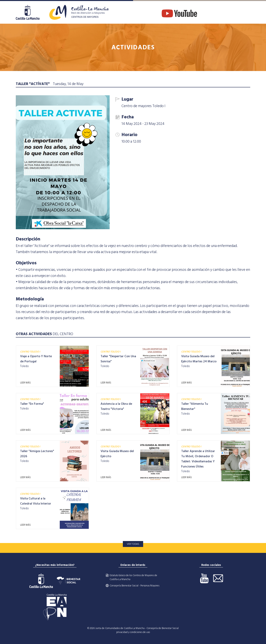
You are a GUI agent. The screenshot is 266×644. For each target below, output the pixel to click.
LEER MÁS (25, 383)
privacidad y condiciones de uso (133, 632)
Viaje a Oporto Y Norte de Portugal (36, 359)
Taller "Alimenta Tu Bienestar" (195, 406)
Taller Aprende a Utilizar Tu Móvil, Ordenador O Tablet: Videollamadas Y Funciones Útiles (198, 459)
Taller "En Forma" (32, 404)
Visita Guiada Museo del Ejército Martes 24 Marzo (199, 359)
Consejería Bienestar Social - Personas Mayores (134, 586)
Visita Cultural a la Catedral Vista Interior (36, 501)
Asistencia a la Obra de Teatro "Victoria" (116, 406)
